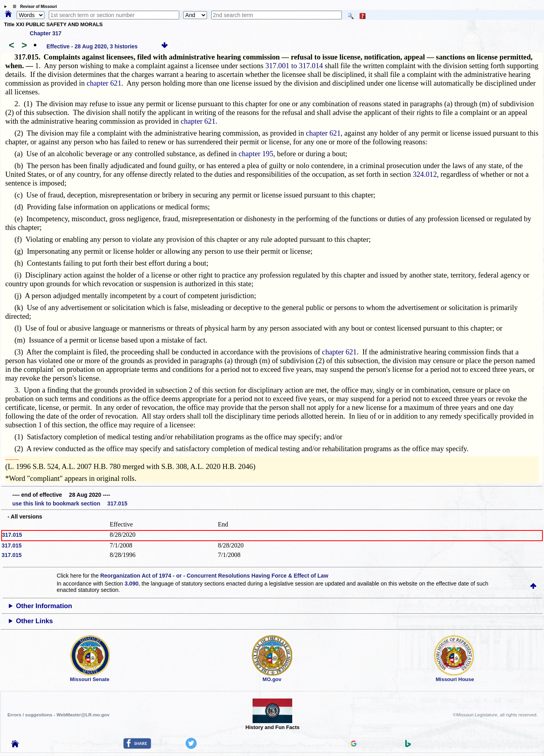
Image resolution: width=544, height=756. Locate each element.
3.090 (131, 584)
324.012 (425, 174)
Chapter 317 (46, 33)
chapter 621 (104, 83)
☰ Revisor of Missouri (33, 7)
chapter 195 (256, 154)
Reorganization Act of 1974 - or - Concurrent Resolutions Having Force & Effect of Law (214, 576)
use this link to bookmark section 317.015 (70, 503)
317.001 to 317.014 (294, 66)
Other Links (34, 621)
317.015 (12, 535)
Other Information (44, 606)
